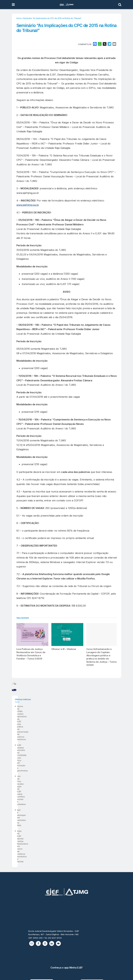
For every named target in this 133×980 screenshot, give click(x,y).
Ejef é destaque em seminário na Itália (34, 809)
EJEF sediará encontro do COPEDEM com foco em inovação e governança (50, 797)
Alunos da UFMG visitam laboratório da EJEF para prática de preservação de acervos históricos (59, 792)
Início (19, 18)
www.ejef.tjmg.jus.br (28, 205)
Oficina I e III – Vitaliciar (64, 649)
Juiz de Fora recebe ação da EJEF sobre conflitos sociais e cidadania (48, 803)
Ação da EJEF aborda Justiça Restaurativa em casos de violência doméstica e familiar (55, 815)
